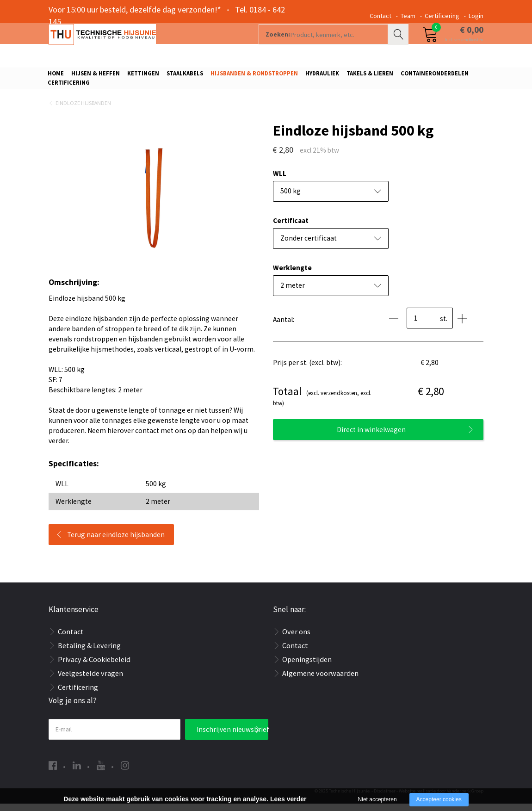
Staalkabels (185, 77)
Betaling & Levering (89, 653)
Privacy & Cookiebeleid (94, 667)
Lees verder (288, 799)
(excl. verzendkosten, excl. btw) (322, 403)
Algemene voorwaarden (320, 681)
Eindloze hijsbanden (83, 110)
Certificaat (291, 228)
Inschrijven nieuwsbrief (233, 737)
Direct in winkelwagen (371, 437)
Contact (380, 16)
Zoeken (399, 44)
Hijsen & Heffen (96, 77)
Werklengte (292, 275)
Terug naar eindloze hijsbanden (116, 542)
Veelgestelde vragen (90, 681)
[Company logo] (148, 44)
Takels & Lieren (370, 77)
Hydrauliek (322, 77)
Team (408, 16)
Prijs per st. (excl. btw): (307, 370)
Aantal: (284, 327)
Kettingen (143, 77)
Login (476, 16)
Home (56, 77)
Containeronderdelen (435, 77)
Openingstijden (307, 667)
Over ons (296, 639)
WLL (280, 181)
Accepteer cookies (439, 799)
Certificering (442, 16)
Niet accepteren (377, 799)
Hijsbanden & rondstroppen (254, 77)
